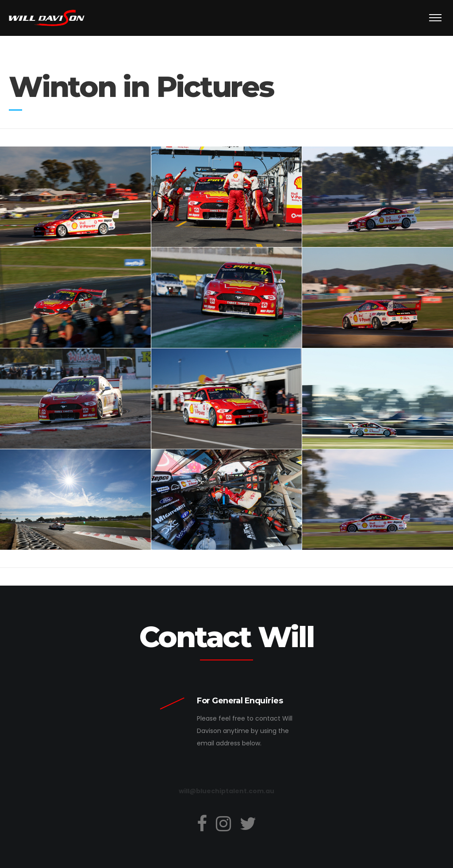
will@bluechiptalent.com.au (226, 791)
